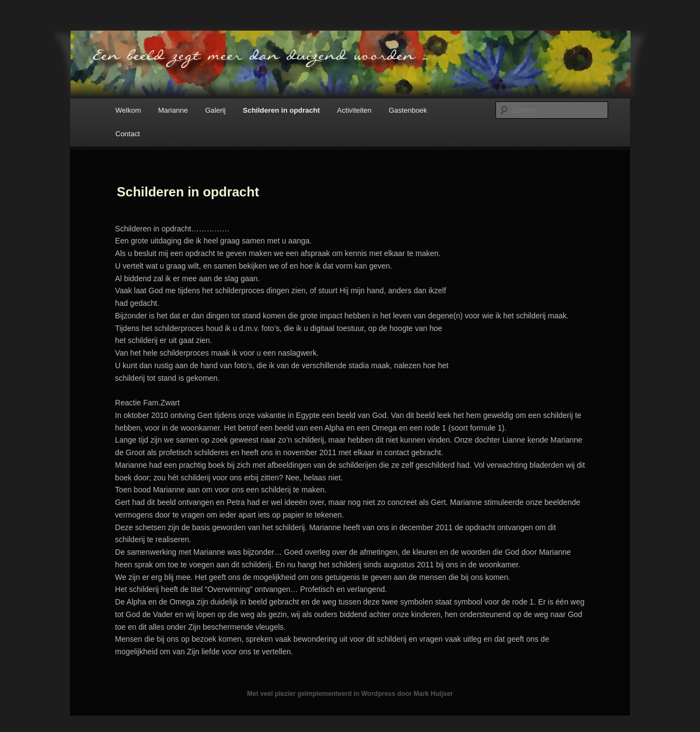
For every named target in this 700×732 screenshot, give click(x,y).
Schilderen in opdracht (281, 110)
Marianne (173, 110)
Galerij (215, 110)
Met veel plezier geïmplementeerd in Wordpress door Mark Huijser (350, 694)
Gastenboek (408, 110)
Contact (128, 134)
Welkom (128, 110)
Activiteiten (354, 110)
